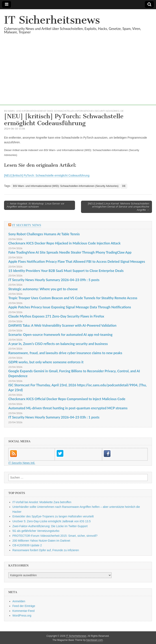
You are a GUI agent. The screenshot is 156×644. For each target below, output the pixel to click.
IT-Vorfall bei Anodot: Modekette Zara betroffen (42, 502)
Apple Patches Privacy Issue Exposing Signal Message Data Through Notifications (70, 307)
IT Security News (27, 225)
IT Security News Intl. (22, 463)
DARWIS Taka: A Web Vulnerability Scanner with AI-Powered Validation (62, 325)
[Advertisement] (78, 77)
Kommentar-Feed (23, 611)
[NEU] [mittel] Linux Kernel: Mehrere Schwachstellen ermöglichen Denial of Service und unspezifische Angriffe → (119, 207)
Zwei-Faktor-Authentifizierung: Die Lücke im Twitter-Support (50, 526)
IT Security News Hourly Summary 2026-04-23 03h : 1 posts (54, 417)
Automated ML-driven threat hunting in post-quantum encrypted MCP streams (68, 408)
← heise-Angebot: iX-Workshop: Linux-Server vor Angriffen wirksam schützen (36, 205)
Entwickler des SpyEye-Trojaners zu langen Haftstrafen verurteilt (53, 516)
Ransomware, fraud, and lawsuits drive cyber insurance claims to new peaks (65, 353)
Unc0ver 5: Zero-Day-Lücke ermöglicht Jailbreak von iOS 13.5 (51, 521)
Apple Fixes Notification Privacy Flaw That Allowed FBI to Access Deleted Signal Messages (77, 261)
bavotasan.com (95, 640)
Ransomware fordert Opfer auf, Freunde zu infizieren (46, 550)
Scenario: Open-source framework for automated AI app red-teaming (60, 335)
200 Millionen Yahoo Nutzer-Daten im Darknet (41, 541)
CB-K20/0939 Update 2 (27, 545)
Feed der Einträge (24, 606)
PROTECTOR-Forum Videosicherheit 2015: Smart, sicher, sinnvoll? (55, 536)
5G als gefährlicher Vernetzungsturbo (36, 531)
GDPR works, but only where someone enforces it (46, 362)
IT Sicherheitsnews (52, 20)
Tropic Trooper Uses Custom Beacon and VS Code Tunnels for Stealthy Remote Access (73, 298)
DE (122, 111)
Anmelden (19, 601)
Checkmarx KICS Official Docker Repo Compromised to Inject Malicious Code (67, 399)
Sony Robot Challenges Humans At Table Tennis (44, 234)
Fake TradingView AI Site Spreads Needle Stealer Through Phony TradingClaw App (70, 252)
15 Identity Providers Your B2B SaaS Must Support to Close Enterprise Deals (66, 271)
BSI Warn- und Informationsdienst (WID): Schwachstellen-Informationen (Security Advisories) (62, 111)
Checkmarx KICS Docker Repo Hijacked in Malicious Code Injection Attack (64, 243)
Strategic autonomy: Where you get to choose (43, 289)
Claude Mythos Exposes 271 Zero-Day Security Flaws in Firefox (56, 316)
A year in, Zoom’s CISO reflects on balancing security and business (58, 344)
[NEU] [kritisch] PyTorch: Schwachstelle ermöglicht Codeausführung (47, 175)
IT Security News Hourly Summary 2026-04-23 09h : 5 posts (54, 280)
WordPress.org (22, 616)
